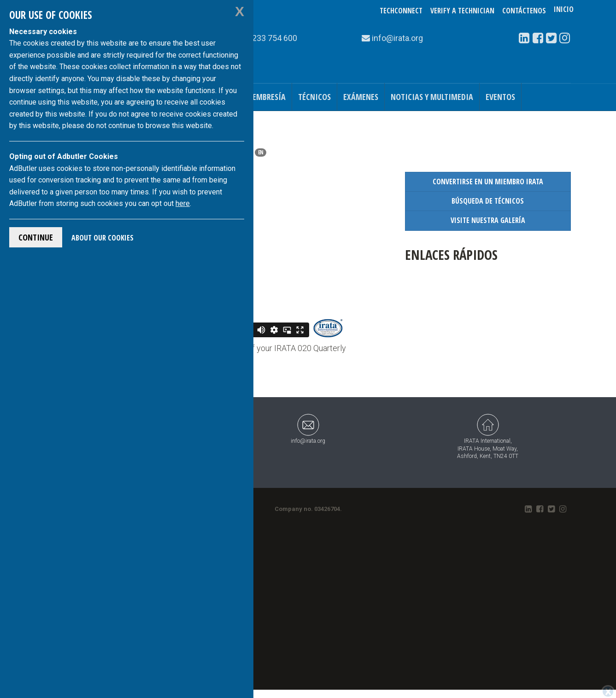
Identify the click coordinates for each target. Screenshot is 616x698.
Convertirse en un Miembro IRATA (488, 182)
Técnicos (314, 97)
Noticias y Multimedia (432, 97)
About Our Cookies (103, 238)
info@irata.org (308, 429)
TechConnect (401, 11)
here (183, 203)
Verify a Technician (462, 11)
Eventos (500, 97)
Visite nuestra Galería (488, 220)
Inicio (564, 11)
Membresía (266, 97)
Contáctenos (524, 11)
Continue (36, 237)
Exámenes (361, 97)
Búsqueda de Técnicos (488, 201)
